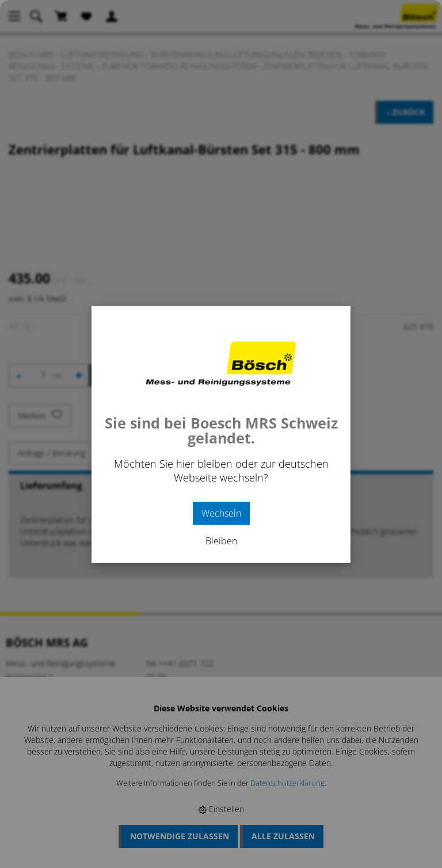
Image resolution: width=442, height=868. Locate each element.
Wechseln (221, 513)
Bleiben (221, 541)
